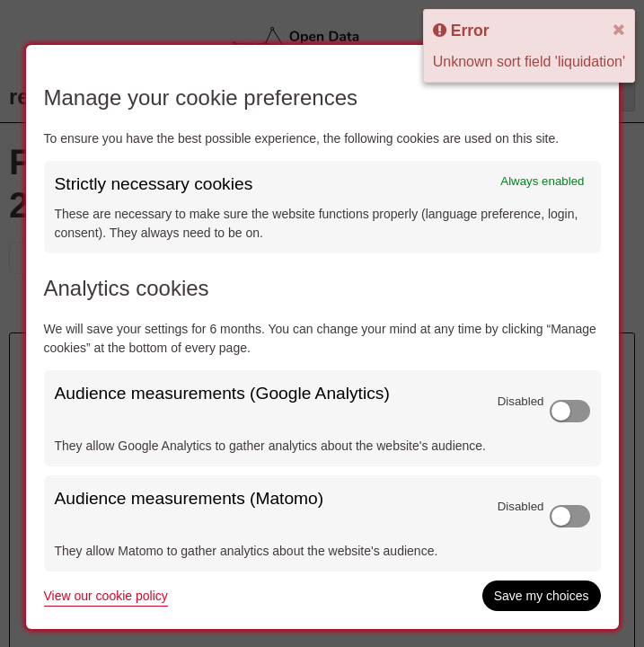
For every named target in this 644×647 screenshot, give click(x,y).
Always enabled (542, 181)
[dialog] (322, 337)
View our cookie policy (106, 596)
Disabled (521, 401)
